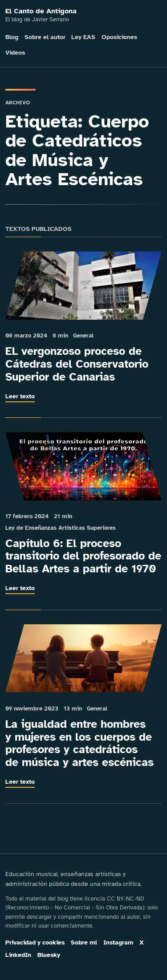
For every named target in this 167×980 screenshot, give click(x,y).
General (83, 335)
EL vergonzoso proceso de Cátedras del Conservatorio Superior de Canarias (77, 364)
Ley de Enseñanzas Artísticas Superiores (61, 528)
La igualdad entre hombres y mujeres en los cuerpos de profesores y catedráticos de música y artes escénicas (79, 743)
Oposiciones (119, 37)
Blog (12, 37)
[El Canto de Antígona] (83, 16)
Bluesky (49, 955)
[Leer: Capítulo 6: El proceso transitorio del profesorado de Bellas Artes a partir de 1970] (83, 466)
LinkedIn (18, 955)
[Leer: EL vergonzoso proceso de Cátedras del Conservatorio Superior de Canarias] (83, 286)
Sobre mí (84, 942)
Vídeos (15, 53)
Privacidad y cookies (35, 942)
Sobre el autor (45, 37)
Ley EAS (83, 37)
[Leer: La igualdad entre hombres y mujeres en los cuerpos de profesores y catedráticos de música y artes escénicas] (83, 659)
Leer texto (20, 396)
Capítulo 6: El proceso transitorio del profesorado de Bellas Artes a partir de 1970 (83, 556)
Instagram (118, 942)
